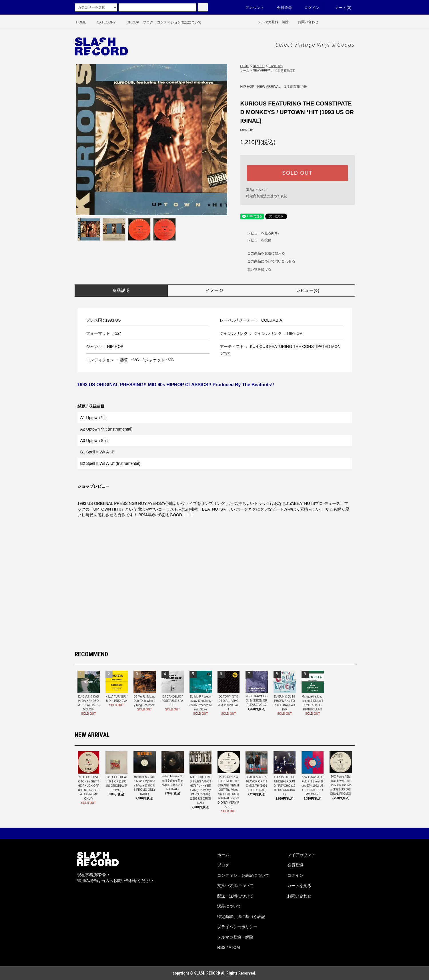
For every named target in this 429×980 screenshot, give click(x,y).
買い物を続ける (256, 269)
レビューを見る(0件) (260, 233)
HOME (81, 22)
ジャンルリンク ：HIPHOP (278, 333)
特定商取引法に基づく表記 (267, 196)
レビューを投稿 (256, 240)
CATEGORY (103, 22)
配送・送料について (235, 896)
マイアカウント (301, 855)
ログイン (309, 8)
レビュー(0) (308, 290)
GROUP (129, 22)
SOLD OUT (297, 173)
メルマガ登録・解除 (270, 22)
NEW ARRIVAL (263, 70)
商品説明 (121, 290)
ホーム (245, 70)
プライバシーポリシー (237, 927)
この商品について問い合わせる (268, 261)
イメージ (215, 290)
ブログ (148, 22)
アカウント (252, 8)
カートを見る (299, 886)
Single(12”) (276, 66)
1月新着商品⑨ (286, 70)
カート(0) (340, 8)
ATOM (234, 947)
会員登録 (281, 8)
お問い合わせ (305, 22)
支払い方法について (235, 886)
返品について (256, 190)
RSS (221, 947)
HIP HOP (259, 66)
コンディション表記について (179, 22)
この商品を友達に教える (263, 253)
